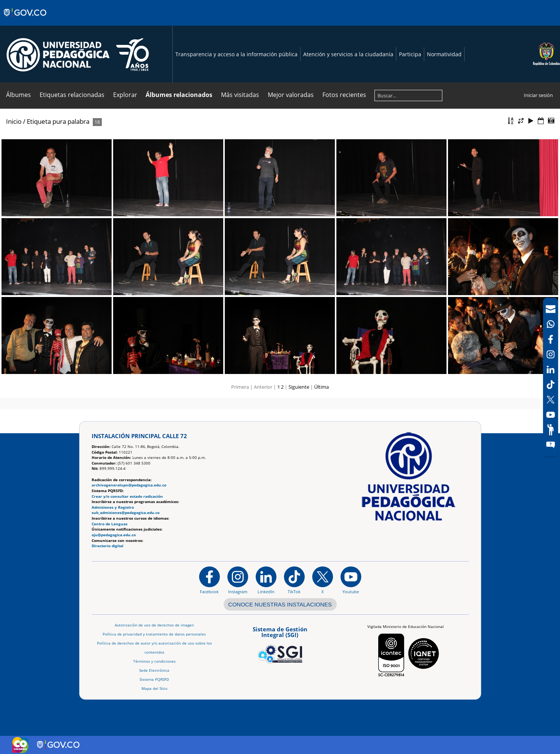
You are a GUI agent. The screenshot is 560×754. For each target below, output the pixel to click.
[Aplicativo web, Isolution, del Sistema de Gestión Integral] (280, 644)
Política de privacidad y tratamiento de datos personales (154, 634)
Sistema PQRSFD (154, 679)
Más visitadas (240, 95)
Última (321, 387)
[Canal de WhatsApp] (551, 324)
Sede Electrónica (154, 670)
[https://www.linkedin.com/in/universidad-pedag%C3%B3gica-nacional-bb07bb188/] (266, 580)
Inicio (14, 121)
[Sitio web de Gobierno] (25, 20)
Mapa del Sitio (154, 689)
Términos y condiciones (154, 661)
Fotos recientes (344, 95)
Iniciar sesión (538, 95)
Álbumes (18, 95)
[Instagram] (238, 580)
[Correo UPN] (551, 309)
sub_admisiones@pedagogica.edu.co (126, 513)
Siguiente (299, 387)
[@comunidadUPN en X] (323, 580)
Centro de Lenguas (110, 524)
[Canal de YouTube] (551, 415)
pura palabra (71, 121)
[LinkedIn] (551, 369)
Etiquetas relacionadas (72, 95)
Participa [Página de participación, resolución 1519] (410, 54)
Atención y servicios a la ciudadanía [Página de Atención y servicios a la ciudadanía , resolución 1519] (348, 54)
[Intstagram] (551, 354)
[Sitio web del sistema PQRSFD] (551, 445)
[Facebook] (551, 339)
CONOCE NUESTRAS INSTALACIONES (280, 604)
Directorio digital (107, 546)
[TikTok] (551, 385)
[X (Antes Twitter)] (551, 400)
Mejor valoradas (291, 95)
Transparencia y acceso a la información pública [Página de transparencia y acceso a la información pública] (236, 54)
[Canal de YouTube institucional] (351, 580)
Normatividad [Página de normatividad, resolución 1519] (444, 54)
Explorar (125, 95)
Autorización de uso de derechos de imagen (154, 625)
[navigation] (551, 377)
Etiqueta (39, 121)
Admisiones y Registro (113, 507)
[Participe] (551, 430)
